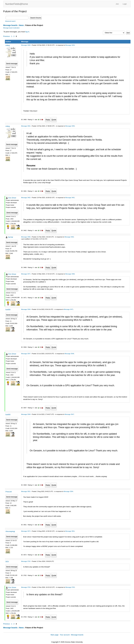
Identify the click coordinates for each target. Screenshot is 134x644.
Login (125, 4)
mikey (8, 45)
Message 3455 (70, 126)
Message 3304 (68, 491)
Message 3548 (26, 414)
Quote (54, 120)
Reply (48, 120)
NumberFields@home (17, 4)
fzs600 (8, 310)
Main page (55, 635)
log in (27, 32)
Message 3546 (26, 309)
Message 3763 (26, 587)
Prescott (9, 492)
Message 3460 (26, 45)
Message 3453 (70, 45)
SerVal (10, 237)
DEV (7, 562)
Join (117, 4)
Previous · (7, 36)
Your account (65, 635)
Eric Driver (12, 198)
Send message (12, 64)
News (21, 25)
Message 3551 (26, 491)
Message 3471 (26, 274)
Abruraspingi (10, 531)
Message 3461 (26, 126)
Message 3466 (26, 237)
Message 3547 (26, 354)
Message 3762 (26, 561)
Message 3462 (26, 198)
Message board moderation (11, 28)
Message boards (10, 25)
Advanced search (10, 21)
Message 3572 (26, 531)
